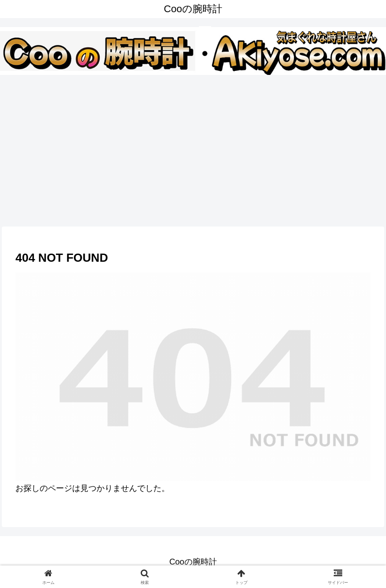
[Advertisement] (193, 149)
